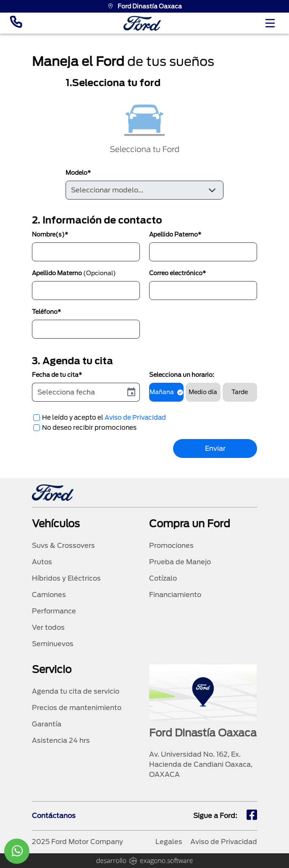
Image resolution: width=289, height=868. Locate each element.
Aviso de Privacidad (135, 418)
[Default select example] (144, 190)
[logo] (142, 23)
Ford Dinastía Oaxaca (145, 6)
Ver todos (48, 627)
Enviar (215, 448)
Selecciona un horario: (182, 375)
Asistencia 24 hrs (61, 740)
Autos (42, 562)
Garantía (47, 724)
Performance (54, 611)
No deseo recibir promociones (89, 428)
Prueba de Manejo (180, 562)
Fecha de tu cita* (57, 375)
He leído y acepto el (104, 418)
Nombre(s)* (50, 234)
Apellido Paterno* (175, 234)
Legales (169, 842)
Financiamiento (175, 595)
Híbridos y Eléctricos (66, 578)
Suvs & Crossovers (63, 546)
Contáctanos (54, 816)
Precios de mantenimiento (77, 708)
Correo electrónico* (177, 273)
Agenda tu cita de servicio (76, 691)
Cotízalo (163, 578)
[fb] (252, 816)
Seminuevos (53, 644)
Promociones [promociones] (171, 546)
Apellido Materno (74, 273)
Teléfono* (46, 312)
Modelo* (78, 173)
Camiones (49, 595)
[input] (78, 392)
